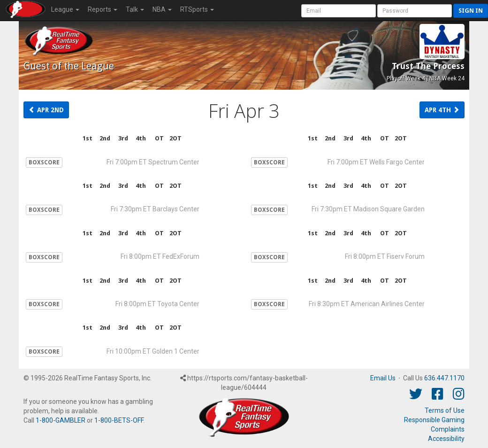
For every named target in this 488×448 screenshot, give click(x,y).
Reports (103, 9)
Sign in (471, 11)
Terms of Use (445, 410)
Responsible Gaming (434, 420)
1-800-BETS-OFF (119, 420)
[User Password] (415, 11)
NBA (162, 9)
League (65, 9)
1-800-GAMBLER (61, 420)
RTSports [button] (197, 9)
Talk (135, 9)
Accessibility (446, 439)
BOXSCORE (44, 162)
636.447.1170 (444, 378)
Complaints (448, 429)
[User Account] (339, 11)
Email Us (383, 378)
